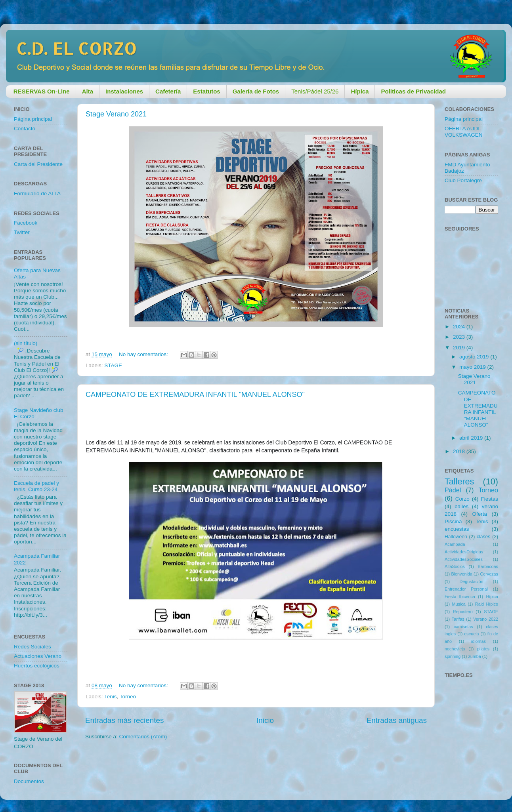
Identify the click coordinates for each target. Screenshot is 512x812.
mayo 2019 (473, 367)
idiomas (479, 641)
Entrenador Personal (466, 589)
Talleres (459, 481)
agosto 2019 (475, 357)
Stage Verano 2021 (116, 114)
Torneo (128, 697)
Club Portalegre (463, 180)
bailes (461, 506)
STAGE (113, 365)
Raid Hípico (487, 604)
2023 (460, 337)
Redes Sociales (32, 647)
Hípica (492, 597)
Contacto (25, 129)
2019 (460, 348)
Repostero (463, 612)
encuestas (457, 529)
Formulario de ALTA (37, 193)
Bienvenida (461, 574)
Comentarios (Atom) (143, 737)
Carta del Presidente (38, 164)
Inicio (265, 720)
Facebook (26, 223)
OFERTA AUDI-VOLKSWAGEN (464, 132)
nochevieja (455, 649)
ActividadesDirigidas (464, 552)
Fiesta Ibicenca (460, 597)
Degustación (471, 581)
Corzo (462, 499)
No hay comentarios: (144, 354)
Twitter (22, 232)
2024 (460, 327)
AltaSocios (455, 566)
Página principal (33, 119)
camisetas (463, 627)
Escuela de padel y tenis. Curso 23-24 (36, 486)
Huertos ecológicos (37, 666)
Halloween (456, 537)
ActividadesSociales (464, 559)
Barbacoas (488, 566)
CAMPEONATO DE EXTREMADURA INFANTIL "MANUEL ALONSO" (195, 395)
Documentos (29, 781)
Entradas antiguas (397, 720)
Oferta (480, 514)
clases (483, 537)
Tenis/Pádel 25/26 (315, 91)
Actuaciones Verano (38, 656)
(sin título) (26, 343)
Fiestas (489, 499)
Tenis (111, 697)
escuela (471, 634)
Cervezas (489, 574)
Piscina (453, 521)
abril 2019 (472, 438)
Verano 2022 (486, 619)
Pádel (453, 490)
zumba (474, 656)
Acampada (455, 544)
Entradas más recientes (124, 720)
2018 (460, 451)
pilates (483, 649)
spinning (453, 656)
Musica (459, 604)
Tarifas (458, 619)
